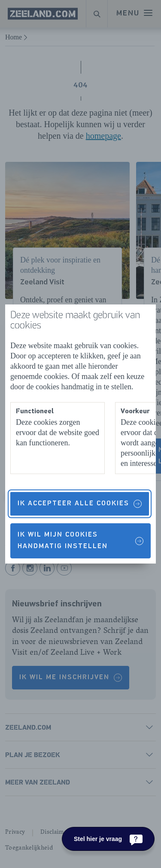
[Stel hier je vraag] (108, 839)
